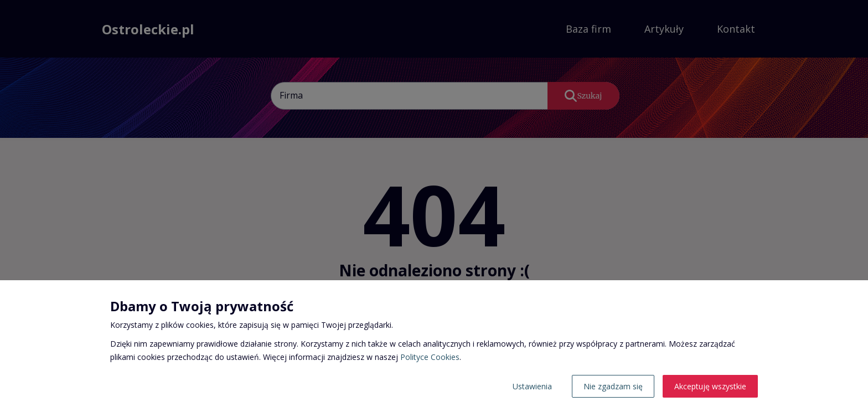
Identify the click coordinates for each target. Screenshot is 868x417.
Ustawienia (532, 386)
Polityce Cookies (430, 357)
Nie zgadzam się (613, 386)
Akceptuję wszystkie (710, 386)
